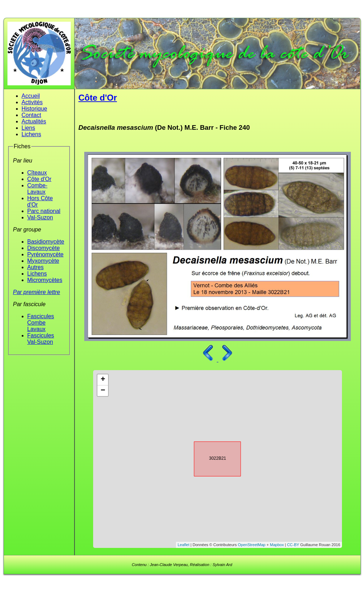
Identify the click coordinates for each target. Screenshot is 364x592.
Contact (31, 115)
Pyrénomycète (45, 254)
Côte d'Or (39, 179)
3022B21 (211, 458)
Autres (36, 267)
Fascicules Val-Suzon (41, 339)
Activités (32, 102)
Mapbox (277, 545)
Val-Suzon (40, 217)
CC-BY (293, 545)
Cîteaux (37, 173)
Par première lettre (37, 292)
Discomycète (44, 248)
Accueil (31, 96)
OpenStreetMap (252, 545)
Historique (34, 109)
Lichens (31, 134)
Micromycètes (45, 280)
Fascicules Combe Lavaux (41, 323)
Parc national (44, 211)
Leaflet (184, 545)
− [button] (103, 391)
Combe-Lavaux (38, 189)
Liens (28, 128)
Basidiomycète (46, 242)
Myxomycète (43, 261)
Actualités (34, 121)
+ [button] (103, 380)
